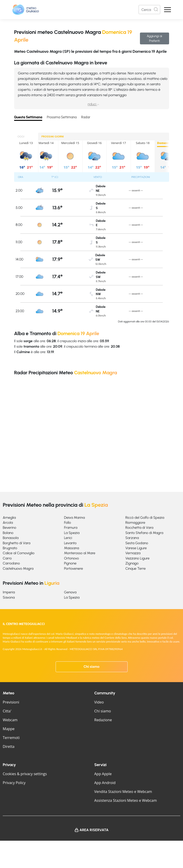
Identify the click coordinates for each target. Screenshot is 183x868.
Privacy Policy (14, 783)
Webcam (10, 720)
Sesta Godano (137, 543)
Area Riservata (94, 830)
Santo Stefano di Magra (144, 533)
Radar (86, 117)
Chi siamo (92, 667)
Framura (71, 528)
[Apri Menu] (168, 10)
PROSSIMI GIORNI (53, 137)
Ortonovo (71, 558)
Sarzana (132, 538)
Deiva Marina (74, 518)
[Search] (149, 10)
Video (99, 702)
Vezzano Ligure (137, 558)
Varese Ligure (136, 548)
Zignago (132, 563)
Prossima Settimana (62, 117)
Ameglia (9, 518)
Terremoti (11, 738)
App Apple (103, 774)
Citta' (7, 711)
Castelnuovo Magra (18, 568)
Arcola (8, 523)
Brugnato (10, 548)
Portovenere (73, 568)
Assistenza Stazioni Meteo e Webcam (126, 800)
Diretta (9, 747)
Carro (7, 558)
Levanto (70, 543)
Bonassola (11, 538)
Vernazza (133, 553)
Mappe (9, 729)
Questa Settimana (28, 117)
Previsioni (11, 702)
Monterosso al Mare (80, 553)
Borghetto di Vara (17, 543)
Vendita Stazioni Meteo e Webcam (123, 792)
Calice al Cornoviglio (19, 553)
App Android (105, 783)
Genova (70, 592)
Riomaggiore (135, 523)
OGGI (21, 137)
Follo (67, 523)
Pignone (70, 563)
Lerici (68, 538)
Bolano (8, 533)
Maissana (72, 548)
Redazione (103, 720)
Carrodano (11, 563)
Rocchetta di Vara (139, 528)
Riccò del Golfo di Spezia (145, 518)
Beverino (9, 528)
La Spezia (72, 533)
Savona (9, 597)
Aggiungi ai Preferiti (154, 38)
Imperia (9, 592)
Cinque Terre (135, 568)
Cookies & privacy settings (25, 774)
